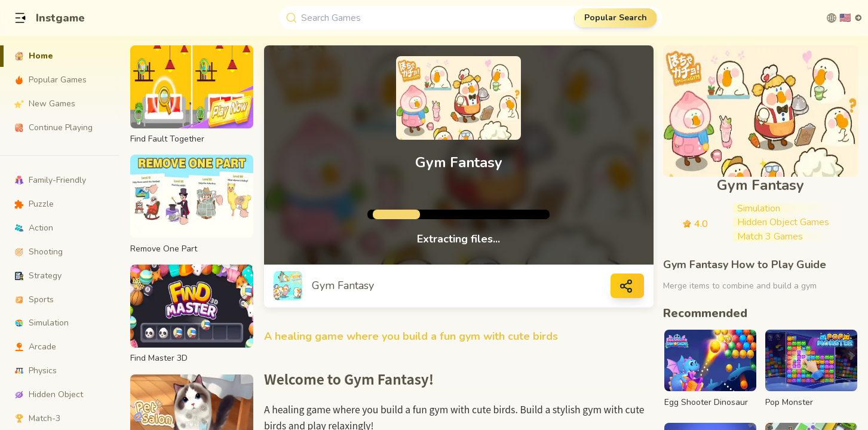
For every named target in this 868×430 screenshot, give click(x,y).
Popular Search (616, 18)
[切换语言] (844, 18)
